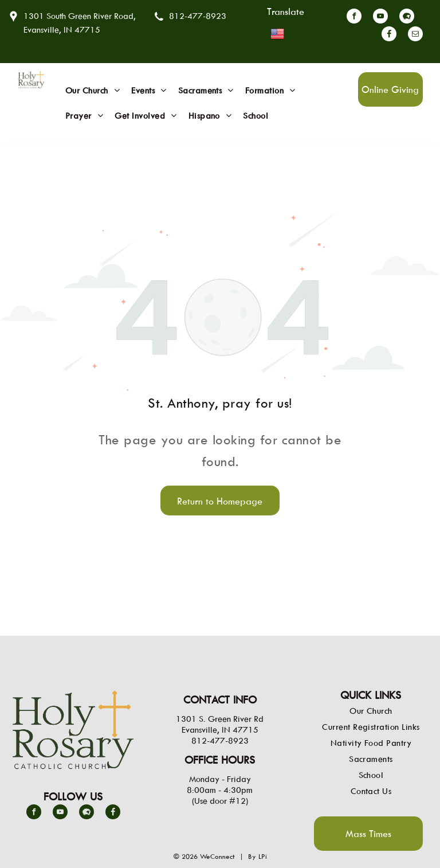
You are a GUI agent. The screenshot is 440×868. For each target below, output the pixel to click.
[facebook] (354, 17)
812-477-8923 (198, 16)
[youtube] (380, 17)
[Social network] (407, 17)
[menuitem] (93, 91)
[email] (415, 35)
